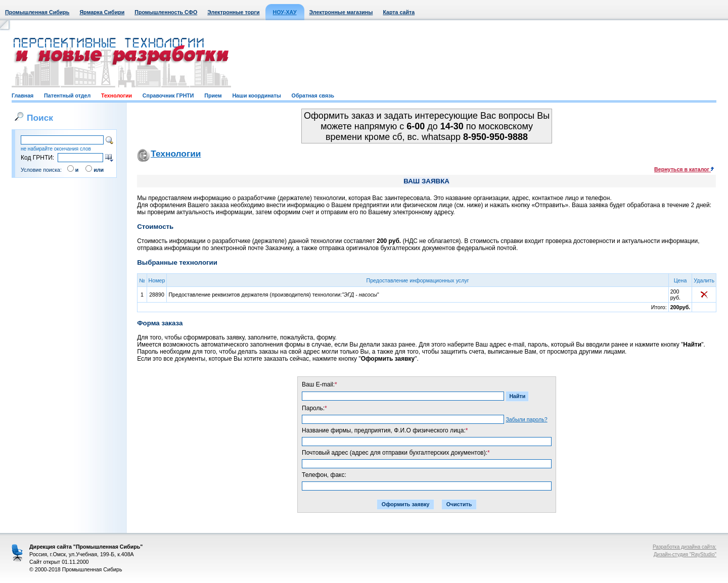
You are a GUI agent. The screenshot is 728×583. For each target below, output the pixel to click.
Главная (22, 95)
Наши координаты (256, 95)
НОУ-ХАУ (285, 12)
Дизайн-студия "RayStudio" (685, 554)
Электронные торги (233, 12)
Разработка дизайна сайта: (685, 547)
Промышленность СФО (166, 12)
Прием (213, 95)
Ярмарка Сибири (102, 12)
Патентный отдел (67, 95)
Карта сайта (399, 12)
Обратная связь (313, 95)
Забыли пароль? (526, 419)
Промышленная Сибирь (37, 12)
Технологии (117, 95)
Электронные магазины (341, 12)
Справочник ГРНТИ (168, 95)
